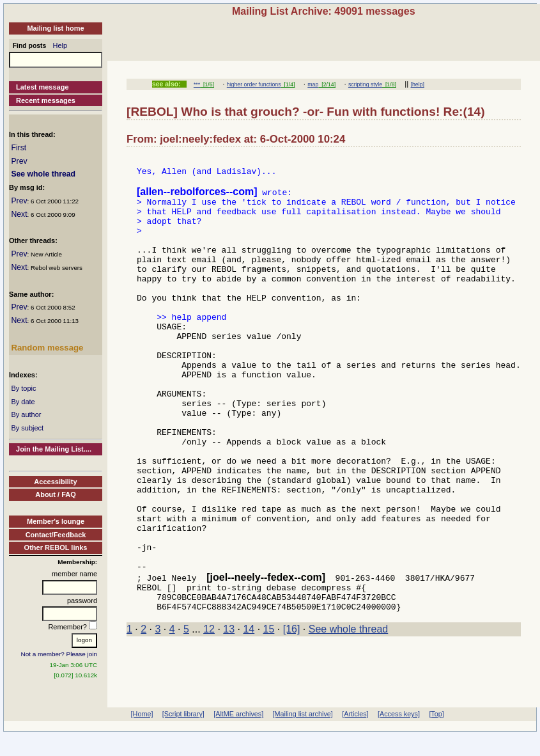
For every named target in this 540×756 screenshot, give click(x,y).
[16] (292, 715)
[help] (418, 84)
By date (23, 402)
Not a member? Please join (59, 654)
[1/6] (207, 84)
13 (229, 715)
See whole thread (43, 174)
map (313, 84)
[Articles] (355, 736)
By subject (27, 428)
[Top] (436, 736)
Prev (19, 161)
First (19, 148)
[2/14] (327, 84)
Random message (47, 348)
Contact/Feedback (56, 535)
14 (249, 715)
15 (269, 715)
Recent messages (46, 100)
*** (197, 84)
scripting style (365, 84)
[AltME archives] (238, 736)
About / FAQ (56, 494)
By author (26, 414)
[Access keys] (399, 736)
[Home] (142, 736)
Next (19, 214)
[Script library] (183, 736)
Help (60, 45)
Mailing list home (55, 28)
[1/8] (389, 84)
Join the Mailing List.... (54, 449)
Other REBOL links (56, 547)
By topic (23, 388)
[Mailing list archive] (303, 736)
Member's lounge (56, 521)
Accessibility (55, 482)
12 (209, 715)
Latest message (42, 87)
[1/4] (288, 84)
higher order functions (254, 84)
